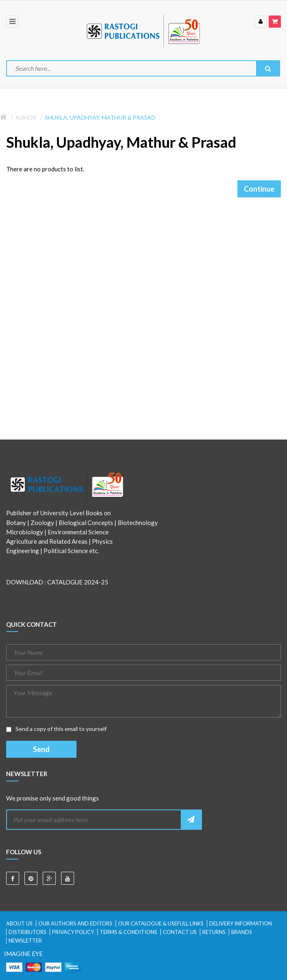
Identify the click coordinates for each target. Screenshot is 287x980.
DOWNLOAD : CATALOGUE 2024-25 (57, 582)
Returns (214, 932)
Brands (242, 932)
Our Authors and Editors (75, 923)
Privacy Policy (73, 932)
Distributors (27, 932)
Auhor (26, 117)
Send (41, 749)
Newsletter (25, 941)
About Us (19, 923)
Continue (259, 189)
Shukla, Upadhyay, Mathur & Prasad (100, 117)
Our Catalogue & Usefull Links (161, 923)
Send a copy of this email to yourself (56, 729)
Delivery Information (241, 923)
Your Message (143, 701)
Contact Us (180, 932)
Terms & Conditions (128, 932)
